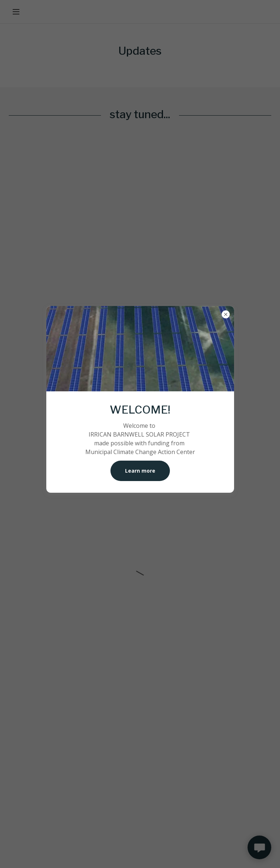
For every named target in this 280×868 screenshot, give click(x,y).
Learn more (140, 471)
